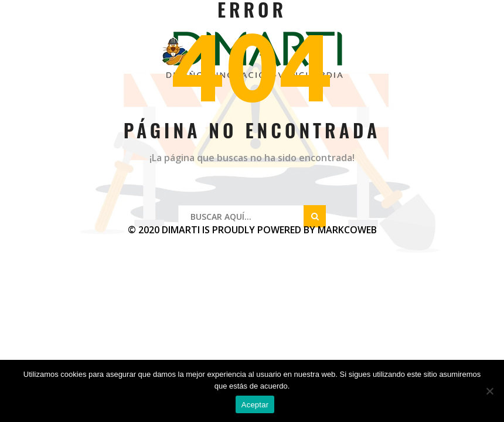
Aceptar (255, 405)
